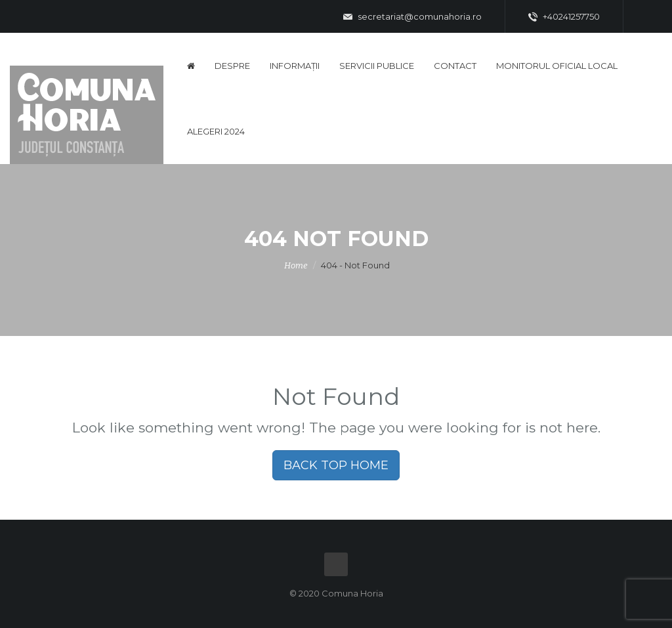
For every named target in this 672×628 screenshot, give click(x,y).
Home (296, 265)
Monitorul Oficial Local (557, 66)
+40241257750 (564, 17)
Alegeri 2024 (216, 131)
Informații (295, 66)
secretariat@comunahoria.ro (412, 17)
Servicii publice (377, 66)
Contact (455, 66)
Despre (232, 66)
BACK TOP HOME (336, 465)
